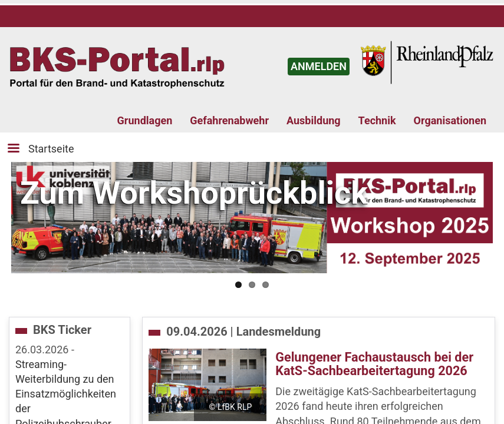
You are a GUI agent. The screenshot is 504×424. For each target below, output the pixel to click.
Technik (377, 120)
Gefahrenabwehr (229, 120)
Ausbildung (314, 120)
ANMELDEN (319, 66)
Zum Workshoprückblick (194, 193)
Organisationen (450, 120)
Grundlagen (145, 120)
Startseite (51, 149)
